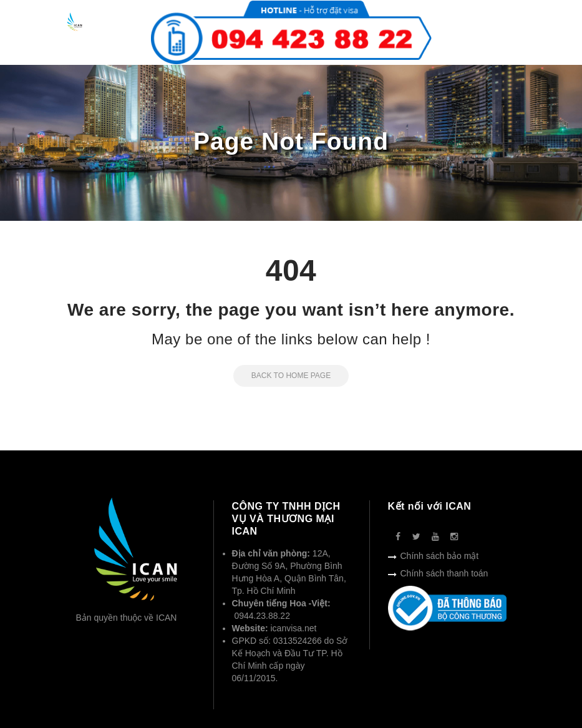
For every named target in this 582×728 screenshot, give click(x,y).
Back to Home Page (282, 376)
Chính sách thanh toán (444, 573)
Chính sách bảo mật (440, 556)
